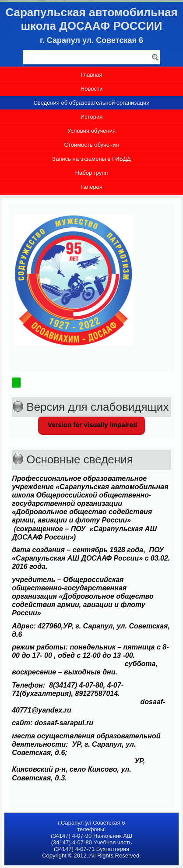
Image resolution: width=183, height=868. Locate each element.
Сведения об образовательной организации (91, 103)
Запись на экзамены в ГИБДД (91, 159)
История (91, 117)
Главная (91, 75)
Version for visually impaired (91, 425)
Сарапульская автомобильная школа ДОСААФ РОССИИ (91, 19)
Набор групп (92, 173)
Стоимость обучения (91, 145)
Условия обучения (91, 131)
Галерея (91, 187)
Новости (91, 89)
